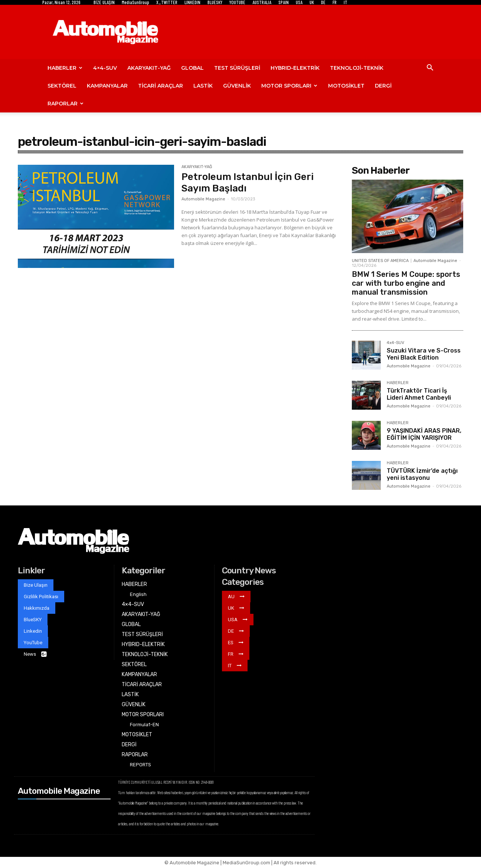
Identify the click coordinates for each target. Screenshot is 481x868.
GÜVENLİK (237, 86)
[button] (430, 68)
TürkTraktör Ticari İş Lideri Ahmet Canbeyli (419, 394)
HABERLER (65, 68)
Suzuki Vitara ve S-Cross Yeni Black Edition (424, 354)
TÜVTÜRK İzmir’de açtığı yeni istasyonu (422, 474)
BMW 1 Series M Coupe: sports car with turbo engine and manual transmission (406, 283)
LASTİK (203, 86)
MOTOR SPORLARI (289, 86)
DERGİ (383, 86)
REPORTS (140, 765)
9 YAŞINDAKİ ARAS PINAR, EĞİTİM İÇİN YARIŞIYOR (424, 434)
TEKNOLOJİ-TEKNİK (357, 68)
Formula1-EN (144, 725)
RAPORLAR (66, 104)
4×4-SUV (105, 68)
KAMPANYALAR (107, 86)
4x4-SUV (395, 343)
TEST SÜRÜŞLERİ (237, 68)
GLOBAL (192, 68)
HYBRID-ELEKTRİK (295, 68)
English (138, 594)
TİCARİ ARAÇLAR (161, 86)
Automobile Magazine (203, 199)
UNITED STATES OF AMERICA (380, 261)
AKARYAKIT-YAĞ (149, 68)
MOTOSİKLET (346, 86)
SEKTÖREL (62, 86)
